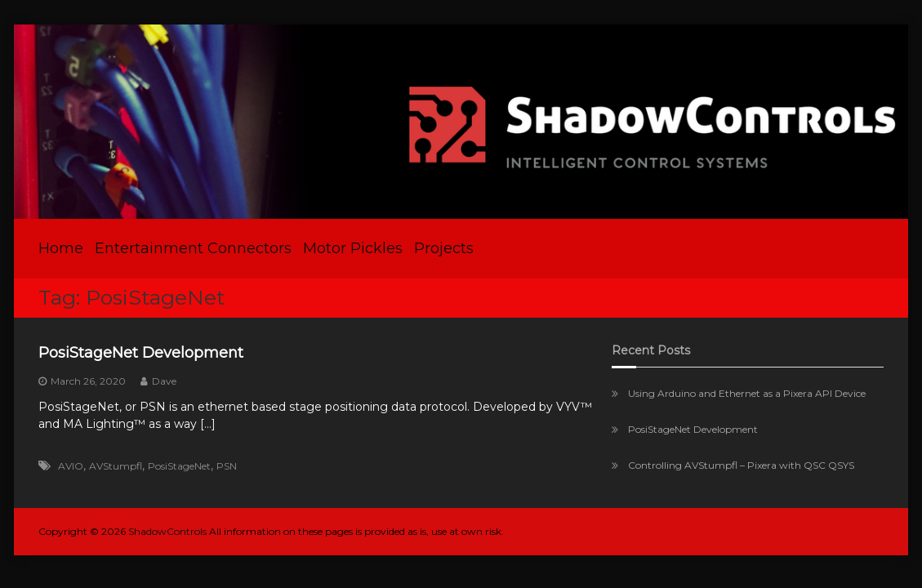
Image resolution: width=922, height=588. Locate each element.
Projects (444, 248)
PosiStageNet (179, 466)
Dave (164, 381)
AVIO (71, 466)
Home (61, 248)
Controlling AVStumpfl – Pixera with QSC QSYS (741, 465)
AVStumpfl (116, 466)
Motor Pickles (353, 248)
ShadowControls (167, 531)
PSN (227, 466)
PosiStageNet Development (141, 353)
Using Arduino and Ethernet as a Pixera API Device (747, 393)
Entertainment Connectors (193, 248)
